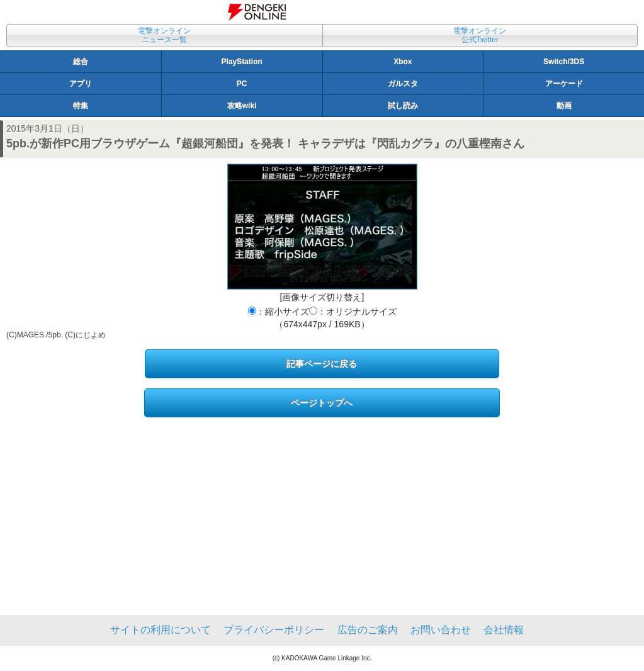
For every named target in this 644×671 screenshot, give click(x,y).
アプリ (81, 84)
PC (242, 84)
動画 (564, 106)
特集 (81, 106)
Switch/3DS (564, 62)
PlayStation (241, 62)
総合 (81, 62)
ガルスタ (403, 84)
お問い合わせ (441, 630)
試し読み (403, 106)
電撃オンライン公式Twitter (480, 35)
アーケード (564, 84)
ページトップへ (322, 403)
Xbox (403, 62)
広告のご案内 (368, 630)
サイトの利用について (161, 630)
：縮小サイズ (279, 312)
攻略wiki (242, 106)
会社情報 (504, 630)
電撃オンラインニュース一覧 (164, 35)
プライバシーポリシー (274, 630)
